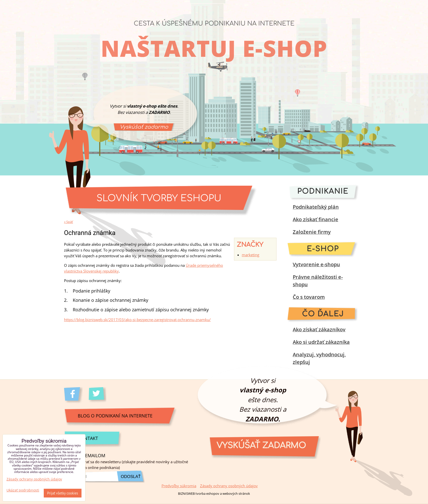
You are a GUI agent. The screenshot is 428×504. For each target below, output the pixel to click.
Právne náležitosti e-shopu (318, 281)
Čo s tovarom (309, 297)
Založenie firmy (312, 232)
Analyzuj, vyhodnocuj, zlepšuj (319, 358)
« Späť (68, 222)
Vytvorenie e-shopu (316, 264)
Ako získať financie (315, 219)
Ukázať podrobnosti (23, 490)
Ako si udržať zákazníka (321, 342)
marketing (250, 255)
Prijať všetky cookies (63, 493)
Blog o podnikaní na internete (115, 416)
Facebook (73, 395)
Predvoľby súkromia (179, 486)
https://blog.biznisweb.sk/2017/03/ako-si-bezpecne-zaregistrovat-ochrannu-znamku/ (137, 320)
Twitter (98, 395)
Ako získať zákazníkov (319, 329)
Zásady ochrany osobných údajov (229, 486)
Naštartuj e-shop (214, 48)
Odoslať (131, 477)
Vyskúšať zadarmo (144, 127)
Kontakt (88, 438)
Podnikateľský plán (316, 207)
